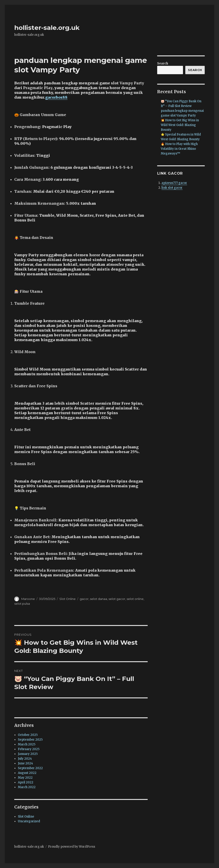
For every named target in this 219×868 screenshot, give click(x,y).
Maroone (28, 599)
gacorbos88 (56, 97)
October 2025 (28, 735)
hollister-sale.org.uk (47, 28)
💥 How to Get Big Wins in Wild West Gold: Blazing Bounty (180, 125)
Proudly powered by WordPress (72, 847)
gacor (84, 599)
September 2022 (30, 768)
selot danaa (99, 599)
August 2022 (27, 773)
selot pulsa (22, 604)
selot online (135, 599)
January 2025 (28, 754)
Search (163, 63)
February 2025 (29, 749)
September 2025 (30, 740)
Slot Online (67, 599)
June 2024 (25, 763)
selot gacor (117, 599)
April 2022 (26, 782)
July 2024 (25, 759)
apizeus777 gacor (174, 183)
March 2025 (27, 744)
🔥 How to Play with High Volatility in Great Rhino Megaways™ (179, 149)
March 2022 (27, 787)
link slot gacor (172, 188)
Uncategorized (29, 821)
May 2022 (25, 778)
